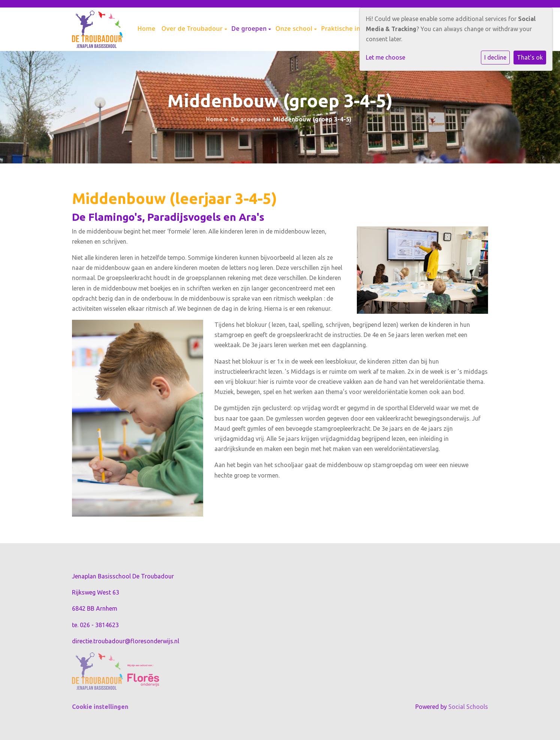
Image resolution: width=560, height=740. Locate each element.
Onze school (295, 28)
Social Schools (468, 707)
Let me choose (386, 57)
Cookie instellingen (100, 707)
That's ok (530, 57)
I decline (495, 57)
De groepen (250, 28)
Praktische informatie (355, 28)
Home (147, 28)
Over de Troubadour (193, 28)
